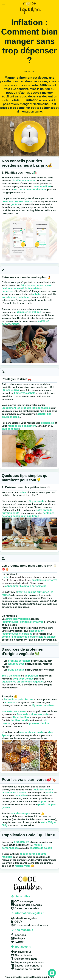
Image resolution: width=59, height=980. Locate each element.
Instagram (19, 938)
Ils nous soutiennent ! (26, 969)
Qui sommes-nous (24, 959)
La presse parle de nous (28, 962)
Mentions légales (24, 918)
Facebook (19, 935)
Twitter (17, 942)
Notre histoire (22, 955)
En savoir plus (21, 952)
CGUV (17, 922)
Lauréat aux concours (27, 966)
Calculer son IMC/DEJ (27, 905)
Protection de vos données (29, 925)
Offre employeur (23, 901)
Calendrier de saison (26, 908)
